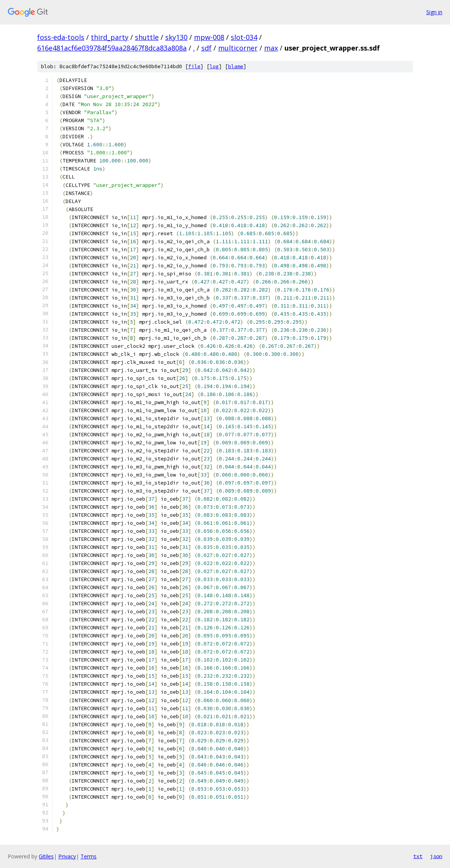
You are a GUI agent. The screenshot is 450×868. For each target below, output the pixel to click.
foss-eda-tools (61, 37)
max (271, 48)
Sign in (434, 12)
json (436, 856)
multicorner (238, 48)
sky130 (176, 37)
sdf (206, 48)
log (214, 66)
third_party (110, 37)
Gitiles (46, 856)
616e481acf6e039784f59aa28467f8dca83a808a (112, 48)
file (194, 66)
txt (418, 856)
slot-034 (244, 37)
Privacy (67, 856)
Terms (89, 856)
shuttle (147, 37)
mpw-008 (209, 37)
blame (236, 66)
